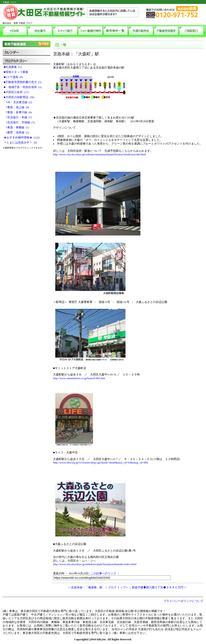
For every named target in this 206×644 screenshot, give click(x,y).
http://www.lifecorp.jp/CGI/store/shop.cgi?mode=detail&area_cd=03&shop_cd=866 (101, 463)
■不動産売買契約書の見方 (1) (23, 82)
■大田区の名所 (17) (16, 92)
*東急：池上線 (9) (16, 107)
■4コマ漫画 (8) (13, 77)
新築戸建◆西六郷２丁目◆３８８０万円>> (159, 587)
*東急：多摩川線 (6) (18, 112)
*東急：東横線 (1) (16, 127)
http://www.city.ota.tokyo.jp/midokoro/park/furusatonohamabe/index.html (95, 564)
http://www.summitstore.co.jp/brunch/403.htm (79, 378)
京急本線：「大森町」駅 (76, 54)
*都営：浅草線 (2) (16, 133)
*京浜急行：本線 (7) (18, 117)
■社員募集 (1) (13, 67)
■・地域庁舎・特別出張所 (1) (23, 87)
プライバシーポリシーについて (183, 601)
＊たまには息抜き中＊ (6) (20, 143)
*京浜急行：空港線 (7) (19, 122)
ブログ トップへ (118, 587)
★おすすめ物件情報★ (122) (22, 138)
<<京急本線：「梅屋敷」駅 (85, 587)
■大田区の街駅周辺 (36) (19, 97)
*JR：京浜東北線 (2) (18, 102)
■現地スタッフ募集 (17, 72)
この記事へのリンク (103, 573)
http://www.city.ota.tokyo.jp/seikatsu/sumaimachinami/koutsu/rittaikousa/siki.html (99, 154)
